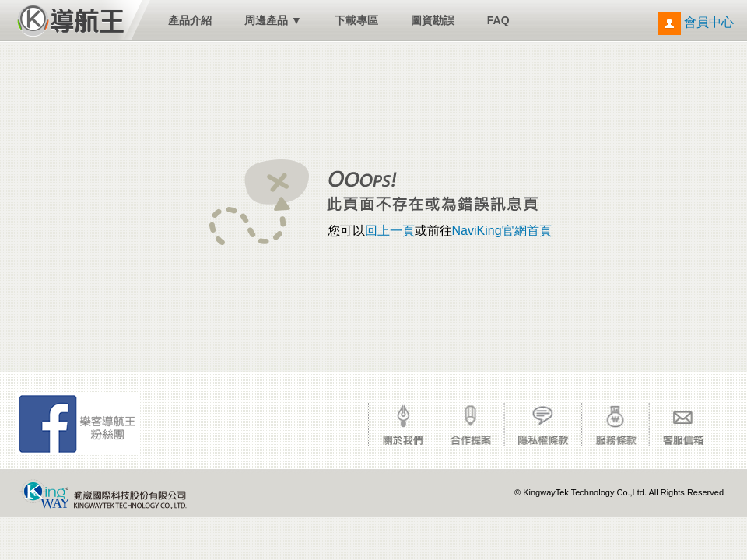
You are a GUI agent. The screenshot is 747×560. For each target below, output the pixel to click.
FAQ (498, 20)
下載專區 (356, 20)
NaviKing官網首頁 (502, 231)
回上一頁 (390, 231)
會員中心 (696, 22)
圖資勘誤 (433, 20)
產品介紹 (190, 20)
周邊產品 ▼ (273, 20)
